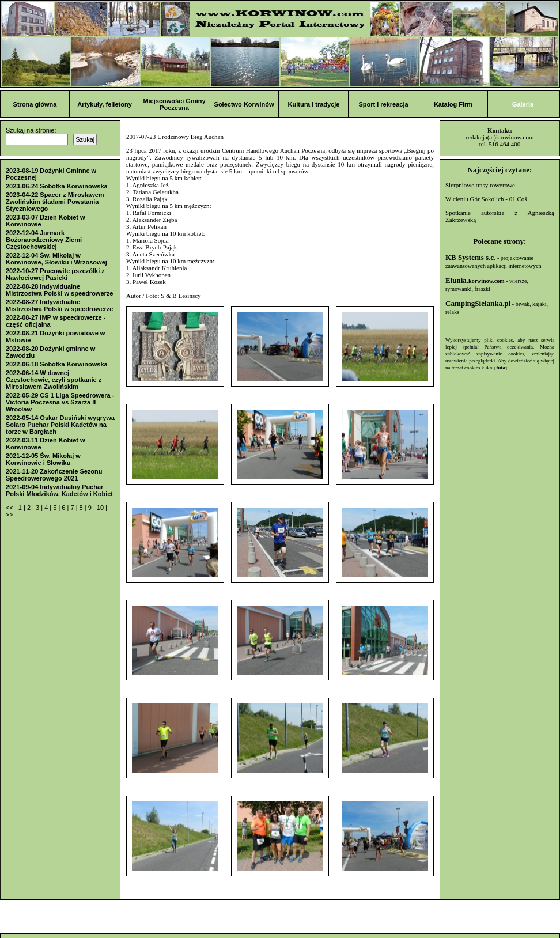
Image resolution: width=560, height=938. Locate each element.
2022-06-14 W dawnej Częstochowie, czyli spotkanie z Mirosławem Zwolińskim (54, 380)
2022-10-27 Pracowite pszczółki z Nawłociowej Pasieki (55, 274)
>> (10, 515)
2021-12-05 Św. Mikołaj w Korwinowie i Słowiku (43, 459)
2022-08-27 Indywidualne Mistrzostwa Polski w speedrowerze (59, 305)
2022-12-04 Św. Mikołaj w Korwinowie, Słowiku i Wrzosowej (56, 259)
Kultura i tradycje (314, 104)
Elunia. (475, 280)
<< (10, 508)
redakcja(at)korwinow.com (500, 137)
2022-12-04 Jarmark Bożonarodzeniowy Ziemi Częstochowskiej (44, 240)
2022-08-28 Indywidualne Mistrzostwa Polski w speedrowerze (59, 290)
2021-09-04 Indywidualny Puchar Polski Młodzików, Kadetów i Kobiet (59, 490)
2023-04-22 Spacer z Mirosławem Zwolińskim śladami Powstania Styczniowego (55, 202)
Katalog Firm (453, 104)
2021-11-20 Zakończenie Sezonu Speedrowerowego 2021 (54, 475)
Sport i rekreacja (383, 104)
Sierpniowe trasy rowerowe (480, 185)
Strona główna (35, 104)
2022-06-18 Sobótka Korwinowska (57, 364)
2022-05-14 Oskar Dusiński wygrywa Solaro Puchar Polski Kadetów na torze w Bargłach (60, 425)
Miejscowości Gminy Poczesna (174, 104)
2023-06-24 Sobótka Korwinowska (57, 186)
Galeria (523, 104)
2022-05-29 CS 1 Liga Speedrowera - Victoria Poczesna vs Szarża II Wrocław (60, 402)
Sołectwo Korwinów (244, 104)
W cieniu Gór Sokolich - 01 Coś (486, 199)
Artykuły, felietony (105, 104)
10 (101, 508)
